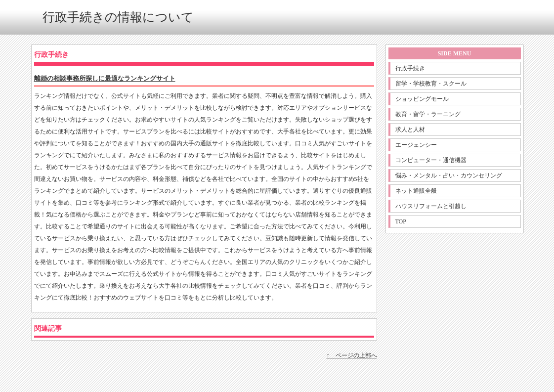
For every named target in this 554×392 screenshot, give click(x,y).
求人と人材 (410, 130)
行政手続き (410, 68)
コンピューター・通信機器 (431, 160)
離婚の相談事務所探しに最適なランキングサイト (105, 78)
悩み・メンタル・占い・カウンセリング (449, 175)
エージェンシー (416, 145)
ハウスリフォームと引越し (431, 206)
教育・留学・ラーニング (428, 114)
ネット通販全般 (416, 191)
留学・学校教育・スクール (431, 84)
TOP (401, 221)
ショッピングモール (422, 99)
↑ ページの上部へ (352, 355)
